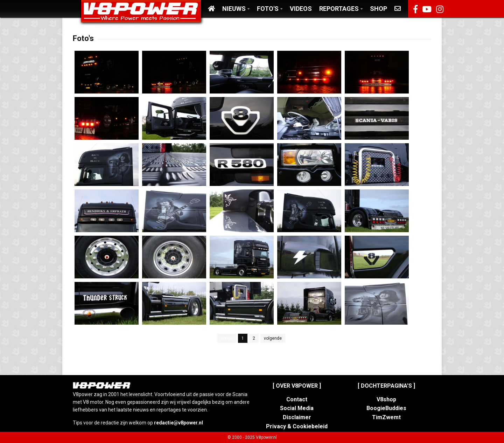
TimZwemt (386, 417)
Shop (379, 9)
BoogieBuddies (386, 408)
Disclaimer (297, 417)
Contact (297, 399)
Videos (301, 9)
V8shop (386, 399)
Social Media (297, 408)
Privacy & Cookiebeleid (297, 426)
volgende (273, 338)
